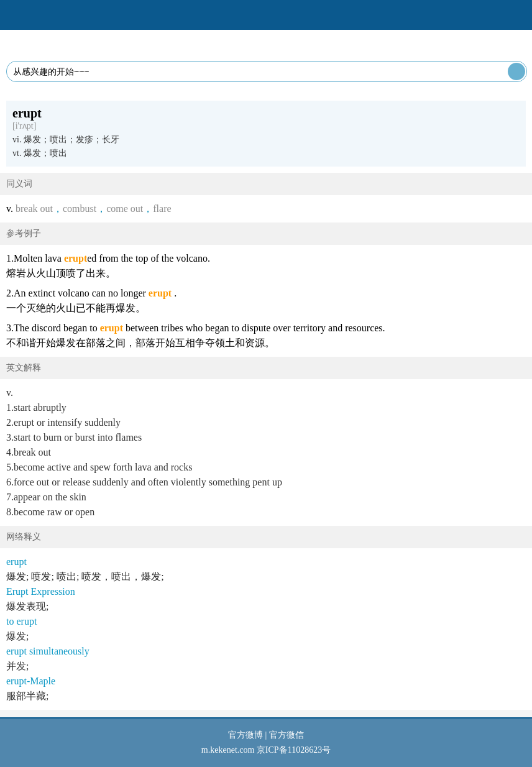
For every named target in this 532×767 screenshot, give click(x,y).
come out (125, 209)
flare (162, 209)
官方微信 (287, 735)
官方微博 (245, 735)
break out (34, 209)
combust (80, 209)
